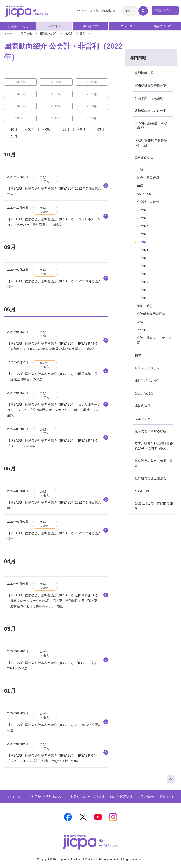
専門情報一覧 (144, 73)
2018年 (92, 106)
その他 (142, 330)
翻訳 (138, 356)
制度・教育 (145, 306)
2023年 (20, 94)
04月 (84, 130)
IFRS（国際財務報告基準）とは (151, 143)
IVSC (140, 322)
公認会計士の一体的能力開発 (154, 506)
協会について (163, 26)
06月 (49, 130)
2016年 (56, 118)
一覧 (140, 170)
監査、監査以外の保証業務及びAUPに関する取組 (154, 446)
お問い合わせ (146, 797)
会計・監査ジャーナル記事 (154, 340)
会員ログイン (165, 10)
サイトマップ (15, 797)
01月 (14, 137)
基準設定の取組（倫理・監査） (154, 463)
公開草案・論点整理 (149, 98)
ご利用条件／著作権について (47, 797)
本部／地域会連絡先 (104, 11)
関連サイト (167, 797)
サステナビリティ (147, 368)
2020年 (20, 106)
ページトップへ (171, 778)
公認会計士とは (18, 26)
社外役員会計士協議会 (151, 478)
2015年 (92, 118)
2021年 (92, 94)
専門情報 (54, 26)
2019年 (56, 106)
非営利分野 (143, 406)
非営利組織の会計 (147, 381)
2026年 (20, 82)
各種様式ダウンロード (151, 111)
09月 (31, 130)
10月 (14, 130)
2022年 (56, 94)
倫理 (140, 186)
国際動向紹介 (49, 33)
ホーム (8, 33)
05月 (66, 130)
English (83, 11)
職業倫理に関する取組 (151, 431)
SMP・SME (145, 194)
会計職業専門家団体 (151, 314)
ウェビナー (143, 418)
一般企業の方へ (91, 26)
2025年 (56, 82)
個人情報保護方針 (121, 797)
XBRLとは (142, 491)
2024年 (92, 82)
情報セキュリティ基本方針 (88, 797)
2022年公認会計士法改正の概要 (152, 126)
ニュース (127, 26)
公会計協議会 (144, 393)
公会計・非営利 (75, 33)
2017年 (20, 118)
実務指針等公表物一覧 (151, 85)
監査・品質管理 (148, 178)
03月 (101, 130)
